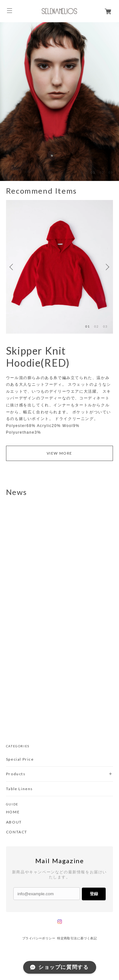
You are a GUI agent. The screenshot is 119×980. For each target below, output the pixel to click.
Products (16, 774)
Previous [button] (12, 267)
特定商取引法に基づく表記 (77, 938)
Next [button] (107, 267)
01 (93, 172)
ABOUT (14, 822)
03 (111, 172)
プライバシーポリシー (39, 938)
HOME (13, 812)
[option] (60, 102)
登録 (94, 894)
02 (102, 172)
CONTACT (17, 832)
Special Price (20, 759)
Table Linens (20, 789)
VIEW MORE (60, 453)
